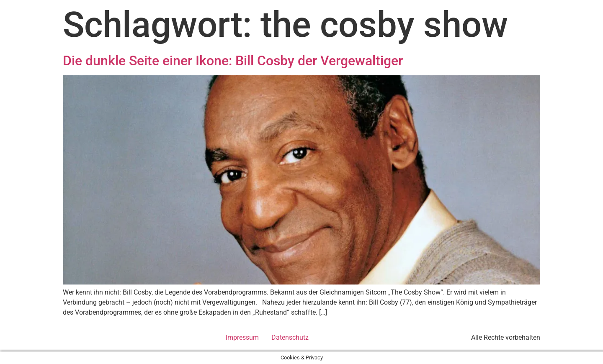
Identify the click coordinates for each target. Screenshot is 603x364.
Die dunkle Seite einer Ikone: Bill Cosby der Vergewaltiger (233, 61)
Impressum (242, 337)
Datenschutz (290, 337)
